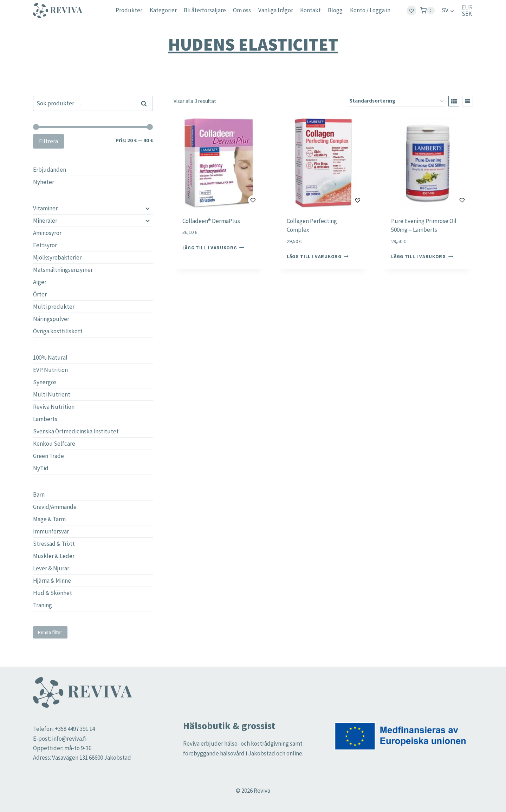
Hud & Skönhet (53, 593)
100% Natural (50, 358)
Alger (40, 282)
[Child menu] (147, 208)
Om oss (242, 10)
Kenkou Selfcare (54, 444)
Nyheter (44, 182)
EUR (467, 8)
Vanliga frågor (276, 10)
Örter (40, 294)
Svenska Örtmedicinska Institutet (76, 431)
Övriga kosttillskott (58, 331)
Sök (144, 103)
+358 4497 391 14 (75, 729)
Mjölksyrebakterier (57, 257)
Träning (43, 605)
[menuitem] (448, 11)
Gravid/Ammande (55, 507)
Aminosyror (47, 233)
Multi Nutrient (52, 394)
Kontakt (310, 10)
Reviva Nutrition (54, 407)
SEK (467, 14)
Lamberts (45, 419)
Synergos (45, 382)
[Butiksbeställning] (396, 101)
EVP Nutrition (50, 370)
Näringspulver (51, 319)
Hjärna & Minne (52, 581)
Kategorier (163, 10)
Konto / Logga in (370, 10)
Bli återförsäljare (205, 10)
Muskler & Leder (54, 556)
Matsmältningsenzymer (63, 270)
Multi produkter (54, 307)
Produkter (129, 10)
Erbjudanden (50, 170)
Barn (39, 495)
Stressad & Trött (54, 544)
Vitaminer (45, 208)
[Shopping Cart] (427, 10)
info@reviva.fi (69, 739)
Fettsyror (45, 245)
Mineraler (45, 221)
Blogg (335, 10)
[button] (236, 200)
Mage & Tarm (49, 519)
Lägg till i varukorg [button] (213, 248)
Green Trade (48, 456)
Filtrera (48, 141)
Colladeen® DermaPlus (211, 221)
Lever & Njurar (51, 568)
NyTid (41, 468)
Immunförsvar (51, 531)
